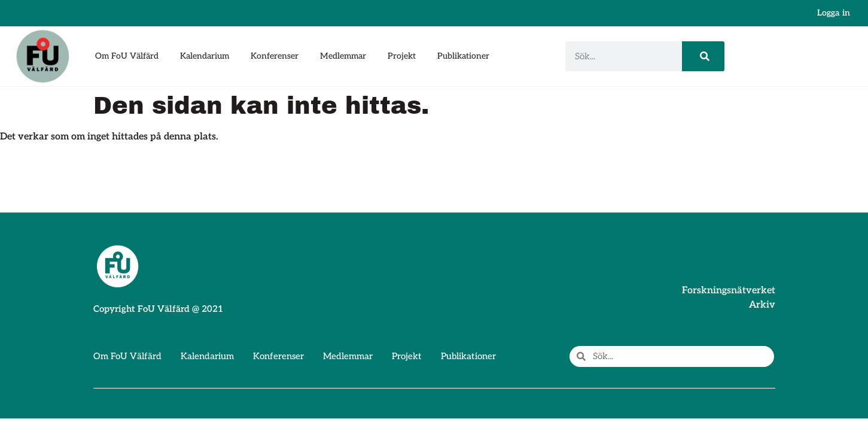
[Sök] (703, 56)
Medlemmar (343, 56)
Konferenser (275, 56)
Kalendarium (205, 56)
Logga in (834, 13)
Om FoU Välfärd (127, 56)
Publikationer (463, 56)
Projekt (402, 56)
